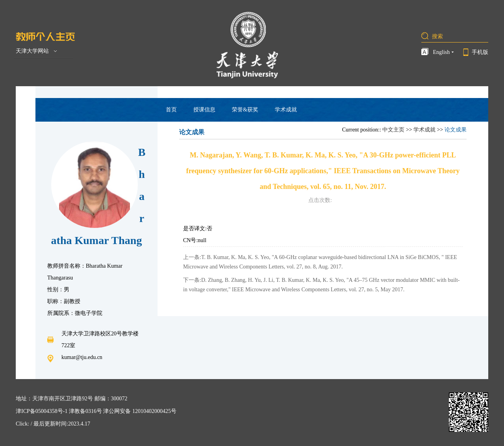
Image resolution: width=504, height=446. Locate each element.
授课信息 (204, 110)
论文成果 (456, 130)
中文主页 (393, 130)
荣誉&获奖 (245, 110)
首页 (171, 110)
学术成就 (286, 110)
